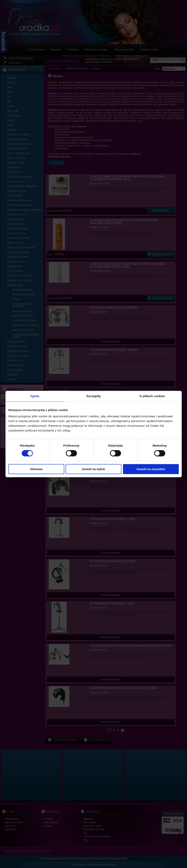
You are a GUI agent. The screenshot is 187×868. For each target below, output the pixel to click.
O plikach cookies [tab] (152, 396)
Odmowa (36, 469)
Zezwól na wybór (93, 469)
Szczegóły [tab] (93, 396)
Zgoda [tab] (35, 396)
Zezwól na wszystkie (151, 469)
